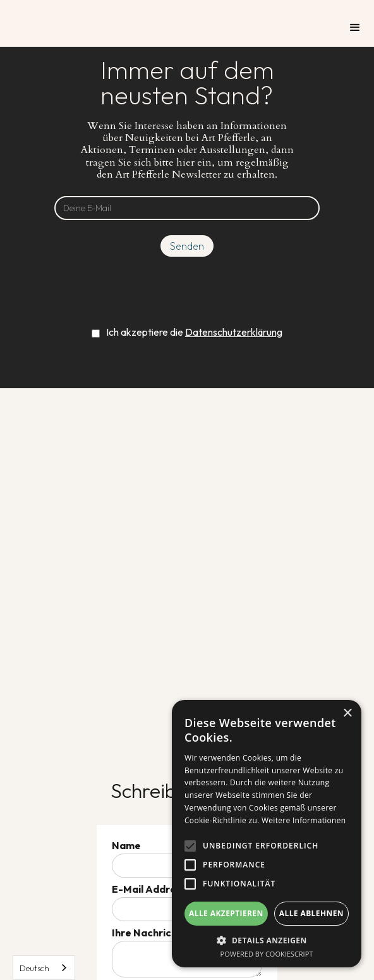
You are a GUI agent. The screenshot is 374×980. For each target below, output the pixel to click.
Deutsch (34, 968)
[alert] (267, 834)
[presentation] (187, 291)
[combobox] (44, 968)
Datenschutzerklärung (234, 332)
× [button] (347, 714)
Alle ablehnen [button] (311, 913)
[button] (355, 28)
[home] (51, 14)
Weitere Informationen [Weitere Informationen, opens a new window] (304, 820)
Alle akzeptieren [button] (226, 913)
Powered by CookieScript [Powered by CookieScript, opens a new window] (267, 954)
